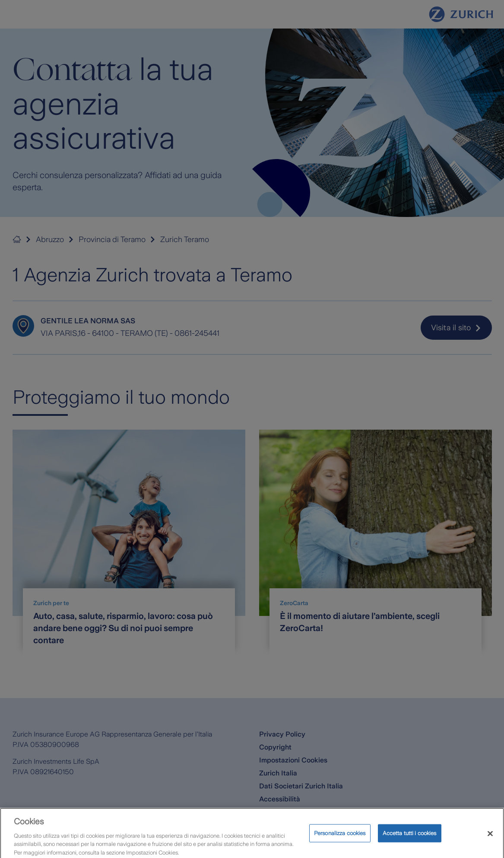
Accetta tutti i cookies (410, 839)
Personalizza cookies (340, 839)
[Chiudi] (490, 839)
